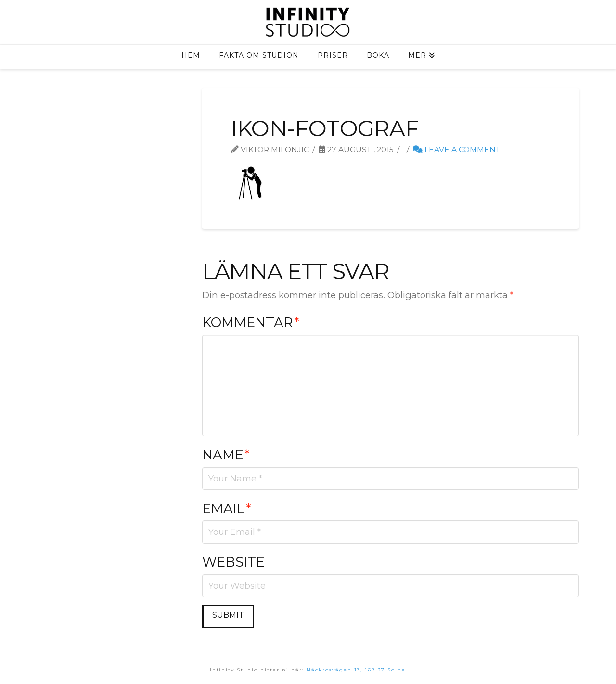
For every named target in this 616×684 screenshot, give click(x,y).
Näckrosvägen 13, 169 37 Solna (356, 670)
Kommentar (251, 322)
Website (233, 562)
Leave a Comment (456, 149)
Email (227, 508)
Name (226, 455)
